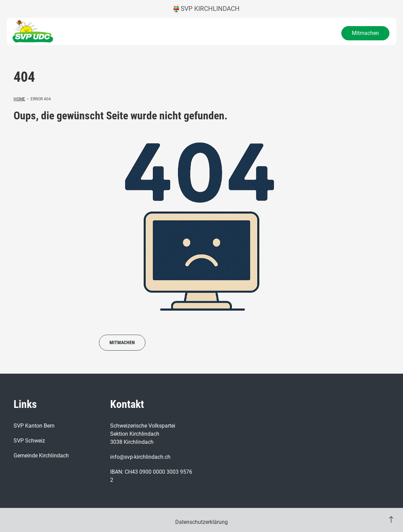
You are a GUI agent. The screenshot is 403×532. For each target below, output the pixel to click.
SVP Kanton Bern (34, 426)
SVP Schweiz (29, 441)
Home (19, 99)
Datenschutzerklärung (201, 522)
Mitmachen (365, 33)
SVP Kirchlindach (207, 9)
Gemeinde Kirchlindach (41, 456)
